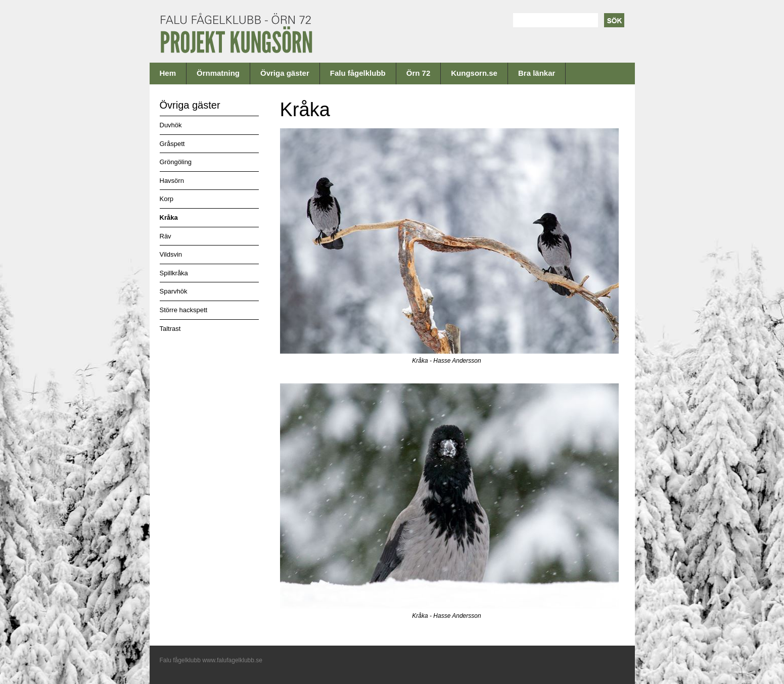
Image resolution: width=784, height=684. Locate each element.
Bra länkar (537, 73)
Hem (168, 73)
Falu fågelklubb (358, 73)
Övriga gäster (285, 73)
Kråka (169, 217)
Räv (166, 236)
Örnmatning (218, 73)
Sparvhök (174, 291)
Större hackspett (184, 310)
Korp (167, 199)
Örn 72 (419, 73)
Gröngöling (176, 162)
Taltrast (170, 329)
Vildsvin (171, 254)
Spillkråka (174, 273)
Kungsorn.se (474, 73)
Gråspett (172, 144)
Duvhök (171, 125)
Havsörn (172, 181)
